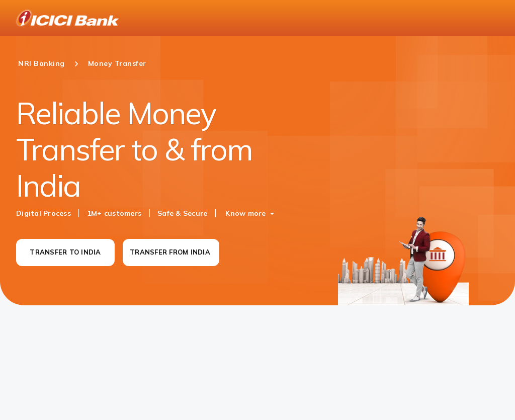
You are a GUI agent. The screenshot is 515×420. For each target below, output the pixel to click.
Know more (245, 213)
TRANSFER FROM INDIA (170, 252)
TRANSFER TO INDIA (65, 252)
